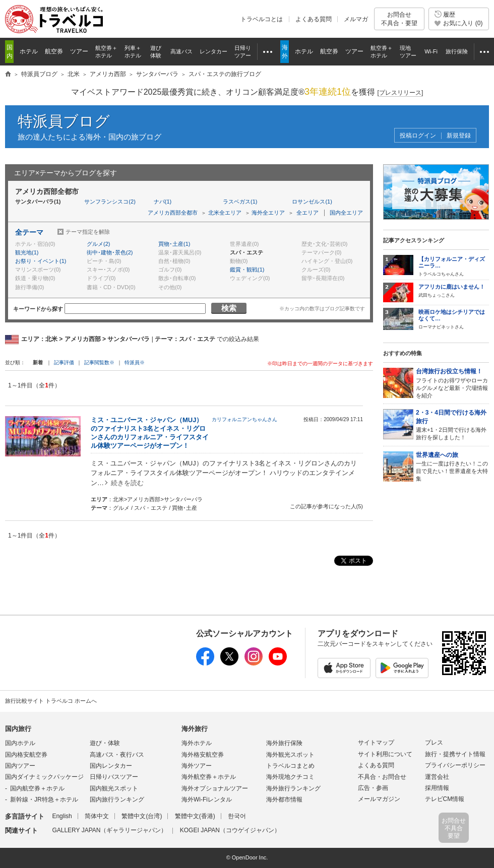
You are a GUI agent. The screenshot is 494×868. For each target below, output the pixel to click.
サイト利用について (385, 754)
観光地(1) (27, 252)
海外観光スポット (290, 755)
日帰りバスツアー (114, 777)
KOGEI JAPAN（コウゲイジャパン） (230, 830)
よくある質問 (314, 19)
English (62, 816)
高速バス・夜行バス (117, 755)
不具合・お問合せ (382, 777)
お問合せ (399, 19)
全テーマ (29, 232)
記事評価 (64, 362)
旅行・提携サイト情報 (455, 754)
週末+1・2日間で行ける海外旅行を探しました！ (452, 424)
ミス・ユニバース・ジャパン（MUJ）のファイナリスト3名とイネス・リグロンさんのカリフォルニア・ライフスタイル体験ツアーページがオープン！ (150, 433)
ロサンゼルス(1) (312, 202)
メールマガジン (379, 799)
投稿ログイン (418, 136)
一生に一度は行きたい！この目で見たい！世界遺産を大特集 (452, 466)
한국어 (237, 816)
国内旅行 (18, 729)
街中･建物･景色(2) (110, 252)
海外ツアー (197, 766)
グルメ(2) (98, 244)
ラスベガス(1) (240, 202)
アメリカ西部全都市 (173, 213)
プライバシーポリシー (455, 765)
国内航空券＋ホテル (37, 788)
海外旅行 (195, 729)
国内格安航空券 (26, 755)
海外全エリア (268, 213)
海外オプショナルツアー (215, 788)
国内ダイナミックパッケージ (44, 777)
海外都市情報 (284, 799)
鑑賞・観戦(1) (247, 270)
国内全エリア (346, 213)
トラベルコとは (262, 19)
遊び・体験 (105, 743)
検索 (229, 308)
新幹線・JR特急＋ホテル (44, 799)
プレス (434, 743)
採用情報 (437, 788)
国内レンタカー (111, 766)
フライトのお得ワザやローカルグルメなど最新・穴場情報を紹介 (452, 383)
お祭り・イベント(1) (41, 261)
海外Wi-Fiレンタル (207, 799)
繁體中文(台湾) (142, 816)
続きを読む (127, 483)
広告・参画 (373, 788)
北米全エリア (225, 213)
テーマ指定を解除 (88, 232)
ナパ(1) (163, 202)
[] (400, 93)
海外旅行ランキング (293, 788)
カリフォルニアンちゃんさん (244, 419)
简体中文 (97, 816)
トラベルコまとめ (290, 766)
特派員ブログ (64, 121)
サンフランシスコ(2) (110, 202)
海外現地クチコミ (290, 777)
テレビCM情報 (445, 799)
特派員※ (135, 362)
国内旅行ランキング (117, 799)
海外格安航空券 (203, 755)
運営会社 (437, 777)
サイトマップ (376, 743)
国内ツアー (20, 766)
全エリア (307, 213)
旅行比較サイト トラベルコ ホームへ (51, 701)
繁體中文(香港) (195, 816)
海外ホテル (197, 743)
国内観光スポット (114, 788)
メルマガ (356, 19)
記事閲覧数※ (99, 362)
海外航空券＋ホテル (209, 777)
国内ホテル (20, 743)
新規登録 (459, 136)
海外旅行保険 (284, 743)
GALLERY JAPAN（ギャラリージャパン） (109, 830)
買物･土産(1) (174, 244)
